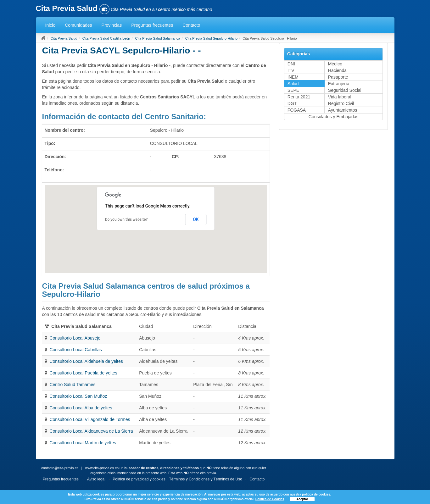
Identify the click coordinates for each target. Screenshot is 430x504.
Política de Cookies (270, 499)
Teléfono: (54, 170)
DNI (291, 64)
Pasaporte (338, 77)
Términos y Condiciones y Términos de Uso (206, 479)
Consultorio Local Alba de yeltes (81, 408)
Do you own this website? (126, 219)
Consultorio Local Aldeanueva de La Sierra (91, 431)
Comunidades (78, 25)
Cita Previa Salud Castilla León (106, 38)
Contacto (191, 25)
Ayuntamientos (343, 110)
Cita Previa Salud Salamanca (158, 38)
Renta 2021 (299, 97)
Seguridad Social (345, 90)
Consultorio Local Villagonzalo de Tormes (90, 419)
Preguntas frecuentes (152, 25)
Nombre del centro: (65, 130)
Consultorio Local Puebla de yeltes (83, 373)
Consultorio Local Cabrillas (76, 350)
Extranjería (339, 84)
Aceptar (302, 499)
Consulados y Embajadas (334, 117)
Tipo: (50, 143)
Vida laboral (340, 97)
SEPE (293, 90)
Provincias (112, 25)
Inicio (50, 25)
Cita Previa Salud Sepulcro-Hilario (211, 38)
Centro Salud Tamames (72, 385)
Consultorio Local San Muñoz (78, 396)
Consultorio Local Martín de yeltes (83, 443)
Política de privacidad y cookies (139, 479)
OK (196, 219)
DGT (292, 103)
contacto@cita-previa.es (60, 468)
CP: (176, 157)
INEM (293, 77)
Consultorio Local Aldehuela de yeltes (86, 361)
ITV (291, 70)
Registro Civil (341, 103)
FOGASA (297, 110)
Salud (293, 84)
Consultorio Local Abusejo (75, 338)
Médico (335, 64)
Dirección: (55, 157)
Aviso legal (96, 479)
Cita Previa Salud (64, 38)
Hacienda (337, 70)
